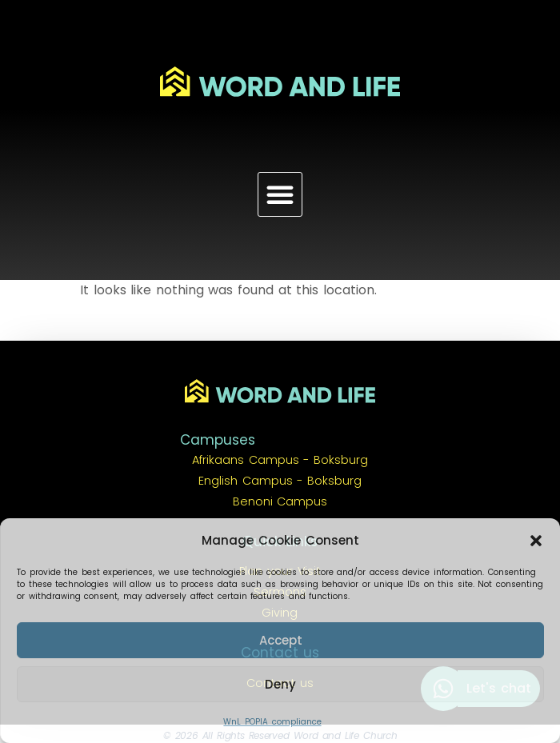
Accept (281, 640)
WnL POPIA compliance (272, 722)
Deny (280, 684)
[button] (536, 541)
